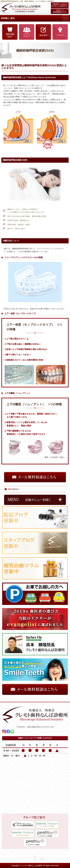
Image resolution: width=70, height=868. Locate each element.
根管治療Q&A (13, 489)
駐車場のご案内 (8, 18)
